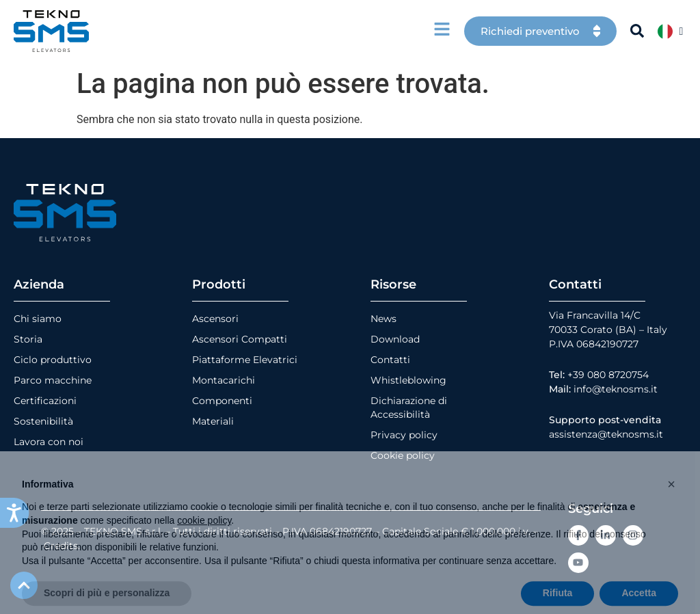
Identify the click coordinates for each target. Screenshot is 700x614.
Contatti (390, 360)
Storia (28, 339)
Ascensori (215, 319)
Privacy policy (404, 435)
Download (395, 339)
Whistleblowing (408, 380)
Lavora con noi (49, 442)
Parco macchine (53, 380)
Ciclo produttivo (53, 360)
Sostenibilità (43, 421)
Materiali (213, 421)
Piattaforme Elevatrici (245, 360)
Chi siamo (38, 319)
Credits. (62, 546)
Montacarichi (224, 380)
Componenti (222, 401)
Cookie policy (403, 455)
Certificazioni (45, 401)
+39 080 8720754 (608, 375)
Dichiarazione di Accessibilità (409, 408)
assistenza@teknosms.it (606, 434)
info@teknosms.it (616, 389)
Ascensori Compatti (240, 339)
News (383, 319)
